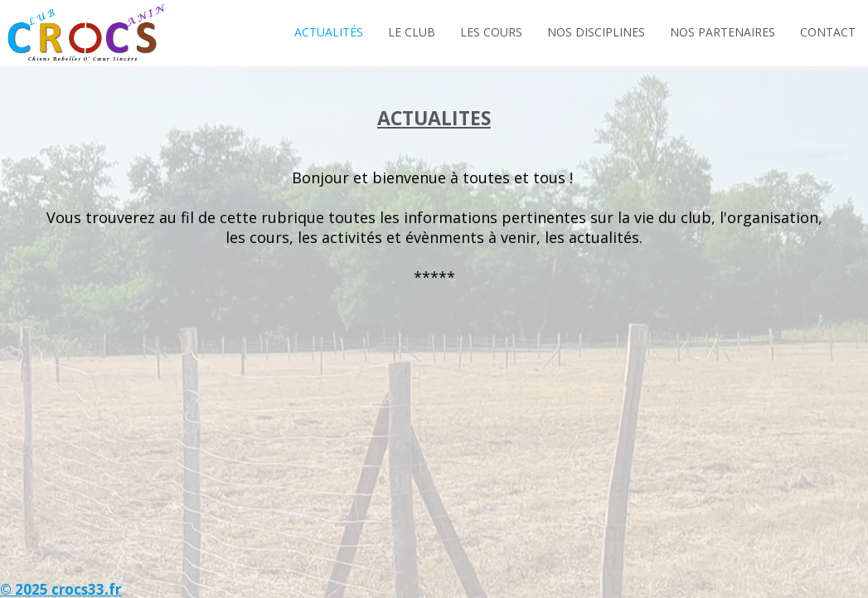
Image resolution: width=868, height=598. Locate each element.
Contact (828, 32)
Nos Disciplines (596, 32)
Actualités (329, 32)
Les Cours (491, 32)
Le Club (412, 32)
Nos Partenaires (723, 32)
